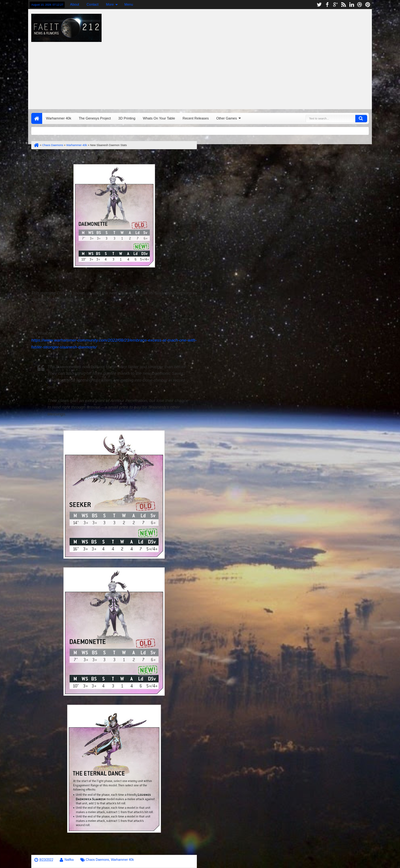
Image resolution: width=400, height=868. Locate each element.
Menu (129, 4)
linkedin (352, 5)
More (110, 4)
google (335, 5)
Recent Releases (196, 118)
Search (361, 119)
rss (343, 5)
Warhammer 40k (59, 118)
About (75, 4)
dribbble (360, 5)
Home (37, 118)
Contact (92, 4)
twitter (319, 5)
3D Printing (127, 118)
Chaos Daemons (97, 860)
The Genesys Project (95, 118)
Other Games (227, 118)
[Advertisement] (271, 58)
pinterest (368, 5)
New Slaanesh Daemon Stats (65, 156)
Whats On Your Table (159, 118)
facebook (327, 5)
